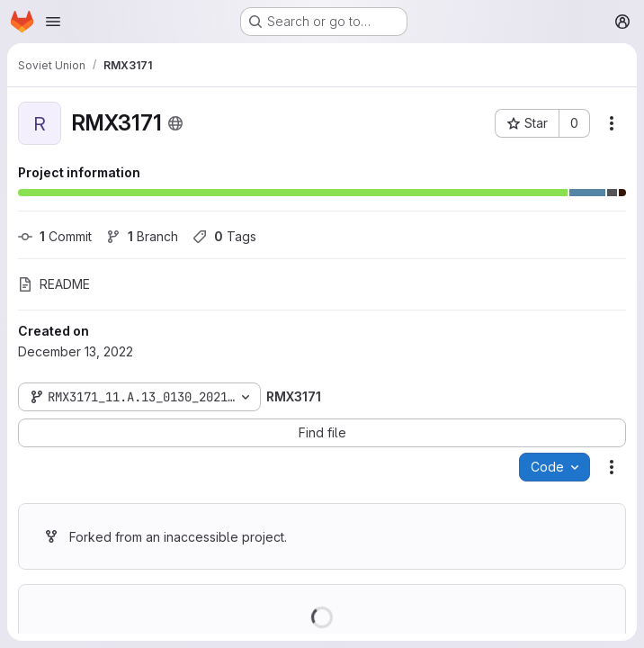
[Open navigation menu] (53, 22)
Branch (142, 236)
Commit (55, 236)
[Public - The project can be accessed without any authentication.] (175, 123)
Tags (224, 236)
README (54, 284)
